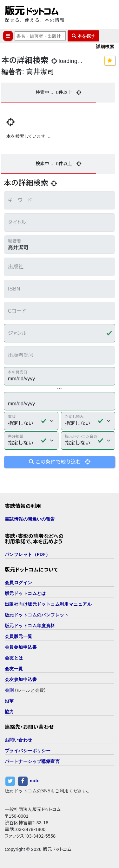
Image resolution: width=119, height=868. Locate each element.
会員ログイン (19, 582)
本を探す (83, 36)
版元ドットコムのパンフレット (37, 615)
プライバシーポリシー (28, 750)
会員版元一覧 (19, 636)
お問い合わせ (19, 740)
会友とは (14, 658)
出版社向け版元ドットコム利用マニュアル (48, 604)
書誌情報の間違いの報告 (30, 519)
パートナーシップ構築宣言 (32, 761)
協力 (9, 712)
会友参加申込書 (21, 679)
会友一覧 (14, 668)
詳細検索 (105, 46)
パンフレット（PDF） (27, 554)
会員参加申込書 (21, 647)
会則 (9, 690)
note (35, 781)
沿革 (9, 701)
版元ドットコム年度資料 (30, 625)
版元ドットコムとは (25, 593)
